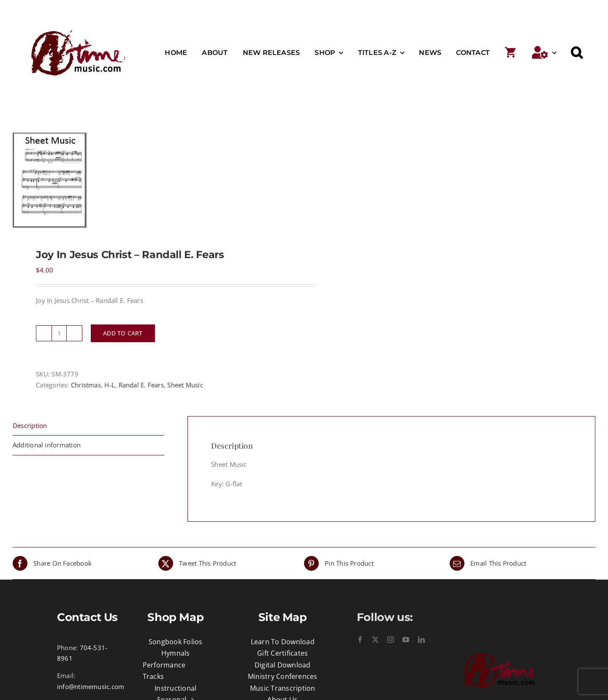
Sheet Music (185, 385)
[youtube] (406, 640)
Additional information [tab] (47, 445)
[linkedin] (421, 640)
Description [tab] (30, 425)
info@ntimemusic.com (91, 686)
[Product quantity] (59, 333)
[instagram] (391, 640)
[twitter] (375, 640)
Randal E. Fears (141, 385)
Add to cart (123, 333)
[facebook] (360, 640)
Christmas (86, 385)
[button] (577, 53)
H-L (110, 385)
